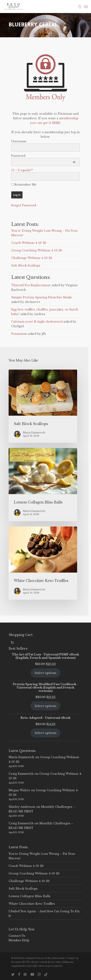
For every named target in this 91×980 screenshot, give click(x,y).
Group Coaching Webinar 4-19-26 (37, 250)
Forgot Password (24, 205)
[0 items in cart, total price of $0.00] (12, 642)
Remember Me (24, 185)
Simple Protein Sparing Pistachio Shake (42, 297)
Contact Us (17, 936)
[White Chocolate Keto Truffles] (43, 563)
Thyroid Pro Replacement (31, 285)
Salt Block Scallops (26, 265)
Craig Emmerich (21, 774)
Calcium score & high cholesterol (37, 322)
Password (18, 156)
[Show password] (74, 162)
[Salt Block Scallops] (43, 406)
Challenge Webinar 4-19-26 (32, 258)
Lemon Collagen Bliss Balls (30, 896)
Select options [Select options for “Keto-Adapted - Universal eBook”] (45, 733)
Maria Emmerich (21, 757)
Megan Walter (19, 790)
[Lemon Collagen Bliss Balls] (43, 485)
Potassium (19, 334)
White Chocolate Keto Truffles (32, 904)
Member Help (19, 940)
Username (19, 141)
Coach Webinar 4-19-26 (29, 243)
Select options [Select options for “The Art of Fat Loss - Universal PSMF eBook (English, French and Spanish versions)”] (45, 673)
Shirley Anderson (22, 807)
